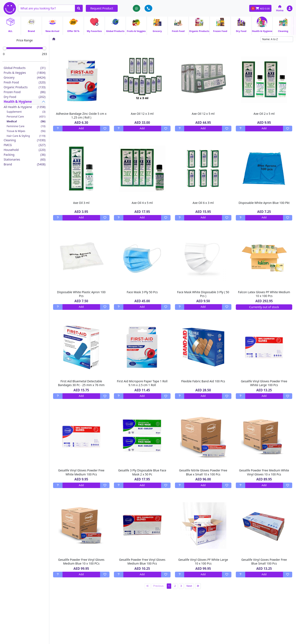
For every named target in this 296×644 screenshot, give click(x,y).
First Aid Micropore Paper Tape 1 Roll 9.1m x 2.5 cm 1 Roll (142, 383)
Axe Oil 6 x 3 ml (203, 203)
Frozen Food (25, 92)
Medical (26, 121)
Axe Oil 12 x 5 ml (203, 114)
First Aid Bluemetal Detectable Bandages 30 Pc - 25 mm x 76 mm (81, 383)
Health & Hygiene (18, 102)
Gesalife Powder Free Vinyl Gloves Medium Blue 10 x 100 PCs (81, 562)
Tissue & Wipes (26, 131)
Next (189, 586)
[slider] (5, 48)
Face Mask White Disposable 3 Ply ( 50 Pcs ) (203, 294)
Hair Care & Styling (26, 136)
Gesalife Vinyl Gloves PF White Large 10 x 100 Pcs (203, 562)
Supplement (26, 112)
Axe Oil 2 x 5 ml (264, 114)
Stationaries (25, 159)
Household (25, 150)
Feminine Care (26, 126)
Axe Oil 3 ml (81, 203)
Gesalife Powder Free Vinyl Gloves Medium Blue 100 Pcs (142, 562)
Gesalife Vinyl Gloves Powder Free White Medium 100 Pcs (81, 472)
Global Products (25, 68)
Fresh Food (25, 82)
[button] (290, 8)
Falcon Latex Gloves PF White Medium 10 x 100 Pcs (264, 294)
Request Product (102, 8)
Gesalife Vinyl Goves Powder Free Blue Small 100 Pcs (264, 562)
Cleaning (25, 140)
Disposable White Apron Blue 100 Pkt (264, 203)
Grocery (25, 77)
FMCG (25, 145)
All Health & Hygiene (25, 107)
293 (44, 54)
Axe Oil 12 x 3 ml (142, 114)
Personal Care (26, 117)
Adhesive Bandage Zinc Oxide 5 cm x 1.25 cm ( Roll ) (81, 115)
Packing (25, 155)
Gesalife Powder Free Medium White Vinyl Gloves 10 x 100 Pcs (264, 472)
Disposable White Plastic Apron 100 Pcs (81, 294)
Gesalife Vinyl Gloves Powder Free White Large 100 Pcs (264, 383)
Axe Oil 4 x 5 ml (142, 203)
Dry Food (25, 97)
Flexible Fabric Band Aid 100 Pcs (203, 381)
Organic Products (25, 87)
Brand (25, 164)
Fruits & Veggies (25, 73)
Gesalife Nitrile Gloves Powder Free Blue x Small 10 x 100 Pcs (203, 472)
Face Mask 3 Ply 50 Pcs (142, 292)
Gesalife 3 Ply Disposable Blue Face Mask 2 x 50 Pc (142, 472)
